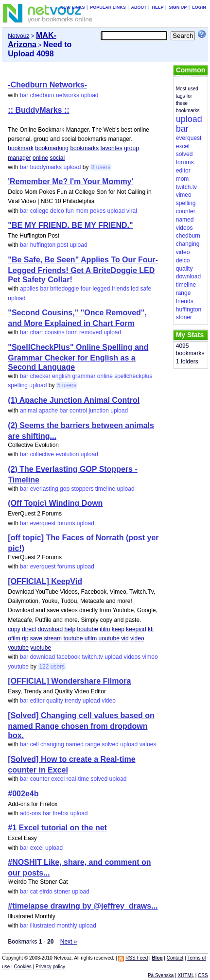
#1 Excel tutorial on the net (57, 828)
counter (40, 779)
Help (157, 7)
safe (146, 289)
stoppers (82, 489)
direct (29, 629)
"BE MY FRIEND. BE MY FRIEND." (70, 225)
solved (110, 744)
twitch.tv (92, 657)
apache (48, 411)
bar (24, 95)
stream (53, 638)
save (36, 638)
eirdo (46, 892)
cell (35, 744)
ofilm (14, 638)
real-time (78, 779)
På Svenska (161, 975)
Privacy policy (50, 967)
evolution (67, 454)
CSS (203, 975)
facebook (68, 657)
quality (55, 701)
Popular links (108, 7)
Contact (175, 958)
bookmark (21, 148)
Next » (69, 942)
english (61, 376)
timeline (105, 489)
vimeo (150, 657)
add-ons (30, 813)
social (57, 158)
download (50, 629)
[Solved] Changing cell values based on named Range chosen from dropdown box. (81, 725)
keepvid (136, 629)
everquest (43, 523)
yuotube (41, 648)
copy (14, 629)
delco (57, 211)
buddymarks (46, 167)
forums (66, 523)
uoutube (109, 638)
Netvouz (18, 36)
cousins (55, 332)
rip (25, 638)
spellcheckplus (133, 376)
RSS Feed (137, 958)
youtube (18, 648)
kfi (151, 629)
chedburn (42, 95)
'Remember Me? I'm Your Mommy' (70, 181)
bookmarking (52, 148)
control (78, 411)
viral (132, 211)
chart (37, 332)
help (70, 629)
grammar (84, 376)
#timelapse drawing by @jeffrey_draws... (83, 906)
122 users (52, 667)
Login (199, 7)
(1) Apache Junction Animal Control (74, 400)
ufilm (91, 638)
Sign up (178, 7)
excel (58, 779)
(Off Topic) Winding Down (55, 503)
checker (40, 376)
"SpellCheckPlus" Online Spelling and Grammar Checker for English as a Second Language (78, 357)
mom (82, 211)
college (39, 211)
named (75, 744)
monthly (67, 926)
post (63, 245)
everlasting (44, 489)
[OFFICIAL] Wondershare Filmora (69, 681)
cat (34, 892)
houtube (87, 629)
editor (37, 701)
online (40, 158)
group (131, 148)
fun (70, 211)
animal (28, 411)
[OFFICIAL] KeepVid (45, 581)
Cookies (23, 967)
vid (125, 638)
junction (98, 411)
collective (42, 454)
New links (73, 7)
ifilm (105, 629)
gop (65, 489)
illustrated (43, 926)
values (148, 744)
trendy (73, 701)
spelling (18, 385)
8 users (101, 167)
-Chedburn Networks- (47, 85)
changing (52, 744)
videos (132, 657)
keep (118, 629)
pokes (98, 211)
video (137, 638)
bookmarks (84, 148)
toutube (73, 638)
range (93, 744)
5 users (67, 385)
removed (91, 332)
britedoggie (64, 289)
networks (68, 95)
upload (89, 95)
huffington (43, 245)
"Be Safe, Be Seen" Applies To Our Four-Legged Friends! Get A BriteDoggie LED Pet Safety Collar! (83, 270)
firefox (61, 813)
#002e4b (23, 794)
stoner (62, 892)
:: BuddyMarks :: (38, 110)
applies (29, 289)
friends (121, 289)
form (72, 332)
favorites (111, 148)
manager (19, 158)
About (139, 7)
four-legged (96, 289)
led (135, 289)
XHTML (186, 975)
